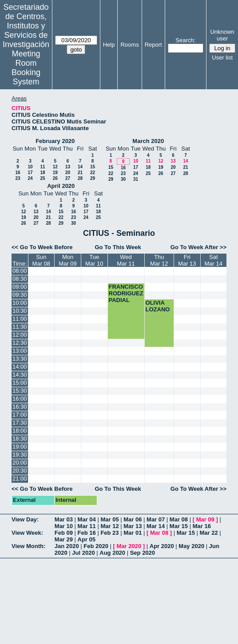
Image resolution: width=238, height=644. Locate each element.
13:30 (20, 359)
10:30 (20, 311)
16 (18, 173)
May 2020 (191, 546)
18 (42, 173)
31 (136, 179)
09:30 (20, 295)
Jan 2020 (67, 546)
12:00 (20, 335)
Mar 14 (156, 526)
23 (18, 178)
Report (153, 45)
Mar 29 (64, 539)
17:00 (20, 415)
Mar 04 (87, 519)
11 (42, 167)
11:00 (20, 319)
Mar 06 (133, 519)
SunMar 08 (41, 260)
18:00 (20, 431)
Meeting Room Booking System (26, 68)
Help (109, 45)
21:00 (20, 479)
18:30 (20, 439)
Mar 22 (209, 533)
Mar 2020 (129, 546)
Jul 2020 (83, 553)
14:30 (20, 375)
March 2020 (148, 141)
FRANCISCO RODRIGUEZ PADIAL (126, 293)
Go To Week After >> (198, 247)
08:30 (20, 279)
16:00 (20, 399)
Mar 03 (64, 519)
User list (222, 58)
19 (55, 173)
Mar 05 (109, 519)
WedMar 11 (126, 260)
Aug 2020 (112, 553)
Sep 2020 (143, 553)
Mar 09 (205, 519)
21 (80, 173)
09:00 (20, 287)
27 (68, 178)
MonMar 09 (67, 260)
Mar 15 (179, 526)
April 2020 (61, 186)
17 (30, 173)
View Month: (28, 546)
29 (93, 178)
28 (80, 178)
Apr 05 (87, 539)
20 (68, 173)
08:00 (20, 271)
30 (123, 179)
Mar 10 (64, 526)
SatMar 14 (214, 260)
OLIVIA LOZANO (158, 306)
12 (55, 167)
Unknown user (222, 35)
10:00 (20, 303)
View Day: (25, 519)
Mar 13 (133, 526)
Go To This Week (118, 247)
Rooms (129, 45)
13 (68, 167)
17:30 (20, 423)
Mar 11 (87, 526)
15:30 (20, 391)
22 (93, 173)
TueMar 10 (94, 260)
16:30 (20, 407)
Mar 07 (156, 519)
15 (93, 167)
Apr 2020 (162, 546)
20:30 (20, 471)
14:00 (20, 367)
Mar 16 (202, 526)
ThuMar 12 (159, 260)
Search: (185, 40)
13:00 (20, 351)
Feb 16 (87, 533)
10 (30, 167)
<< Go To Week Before (42, 247)
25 (42, 178)
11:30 (20, 327)
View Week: (27, 533)
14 (80, 167)
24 (30, 178)
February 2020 (55, 141)
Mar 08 (179, 519)
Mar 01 (133, 533)
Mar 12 (109, 526)
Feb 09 (64, 533)
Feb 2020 (96, 546)
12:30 (20, 343)
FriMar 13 (187, 260)
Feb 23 (109, 533)
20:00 (20, 463)
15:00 (20, 383)
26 (55, 178)
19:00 (20, 447)
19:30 (20, 455)
